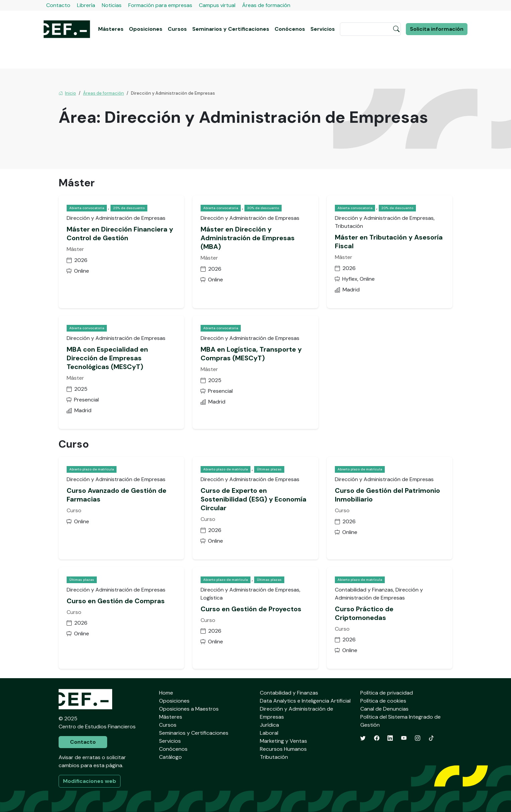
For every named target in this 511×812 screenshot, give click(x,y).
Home (166, 693)
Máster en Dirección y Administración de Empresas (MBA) (248, 238)
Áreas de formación (266, 5)
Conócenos (290, 29)
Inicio (67, 93)
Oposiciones (146, 29)
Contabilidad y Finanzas (289, 693)
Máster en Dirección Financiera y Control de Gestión (120, 234)
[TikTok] (431, 738)
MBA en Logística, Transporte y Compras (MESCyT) (251, 354)
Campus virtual (217, 5)
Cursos (177, 29)
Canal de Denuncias (384, 709)
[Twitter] (363, 738)
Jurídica (269, 725)
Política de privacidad (387, 693)
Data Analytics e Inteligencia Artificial (305, 701)
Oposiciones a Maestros (189, 709)
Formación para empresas (160, 5)
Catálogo (170, 757)
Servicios (323, 29)
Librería (86, 5)
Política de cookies (383, 701)
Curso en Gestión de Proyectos (251, 609)
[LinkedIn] (390, 738)
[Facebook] (377, 738)
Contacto (58, 5)
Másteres (111, 29)
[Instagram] (418, 738)
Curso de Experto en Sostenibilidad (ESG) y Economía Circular (253, 499)
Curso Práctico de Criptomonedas (364, 613)
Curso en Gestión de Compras (116, 601)
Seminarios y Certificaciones (231, 29)
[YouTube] (404, 738)
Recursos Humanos (283, 749)
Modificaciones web (90, 781)
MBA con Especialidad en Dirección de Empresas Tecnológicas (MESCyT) (107, 358)
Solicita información (437, 29)
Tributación (274, 757)
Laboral (269, 733)
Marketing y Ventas (283, 741)
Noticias (112, 5)
